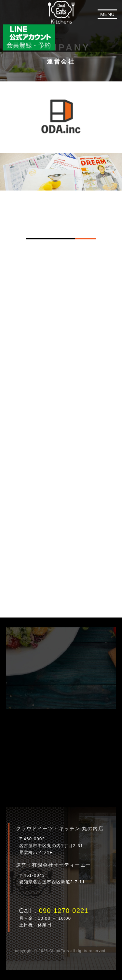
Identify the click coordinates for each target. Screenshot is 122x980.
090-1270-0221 (64, 911)
